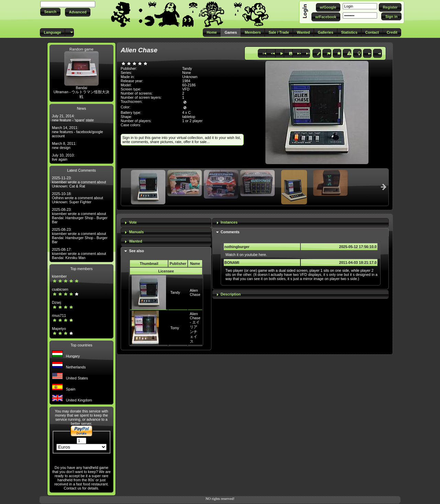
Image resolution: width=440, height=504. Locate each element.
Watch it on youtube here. (246, 255)
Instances (229, 222)
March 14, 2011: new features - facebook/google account (78, 132)
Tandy (175, 292)
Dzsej (57, 302)
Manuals (136, 232)
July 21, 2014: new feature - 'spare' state (73, 118)
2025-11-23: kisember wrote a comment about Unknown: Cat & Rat (79, 182)
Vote (133, 222)
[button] (50, 12)
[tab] (166, 223)
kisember (59, 276)
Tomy (174, 328)
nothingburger (237, 247)
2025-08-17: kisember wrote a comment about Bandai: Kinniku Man (79, 254)
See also (136, 251)
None (186, 73)
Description (231, 294)
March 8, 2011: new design (64, 146)
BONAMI (232, 262)
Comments (230, 232)
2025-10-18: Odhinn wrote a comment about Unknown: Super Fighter (78, 198)
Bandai (81, 88)
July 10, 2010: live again (63, 157)
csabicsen (60, 289)
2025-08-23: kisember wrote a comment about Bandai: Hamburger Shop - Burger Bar (80, 216)
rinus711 (59, 315)
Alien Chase (195, 292)
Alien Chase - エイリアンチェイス (195, 328)
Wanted (135, 241)
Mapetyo (59, 329)
